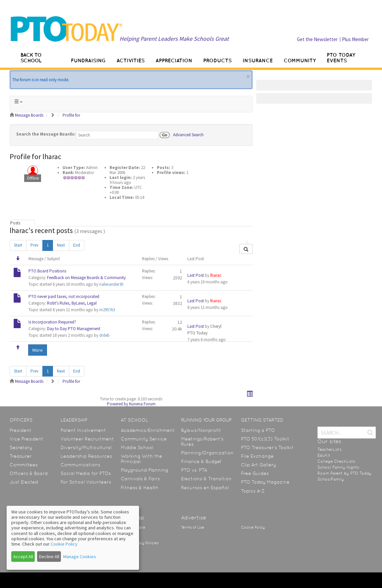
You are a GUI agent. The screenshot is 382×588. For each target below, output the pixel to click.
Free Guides (255, 473)
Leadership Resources (86, 456)
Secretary (21, 447)
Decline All (49, 557)
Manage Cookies (80, 557)
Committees (24, 465)
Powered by (118, 404)
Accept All (23, 557)
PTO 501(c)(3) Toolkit (265, 439)
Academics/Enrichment (148, 430)
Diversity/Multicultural (86, 447)
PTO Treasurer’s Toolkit (267, 447)
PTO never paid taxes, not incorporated (64, 296)
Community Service (144, 439)
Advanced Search (188, 134)
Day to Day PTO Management (74, 329)
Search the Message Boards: (46, 134)
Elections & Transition (206, 479)
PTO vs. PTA (194, 470)
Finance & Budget (201, 461)
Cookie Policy (253, 528)
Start (18, 245)
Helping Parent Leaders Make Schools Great (174, 39)
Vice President (26, 439)
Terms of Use (193, 528)
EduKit (324, 455)
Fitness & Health (140, 488)
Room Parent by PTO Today (344, 473)
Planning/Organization (207, 453)
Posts (15, 223)
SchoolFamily (331, 479)
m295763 (107, 310)
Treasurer (21, 456)
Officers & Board (29, 473)
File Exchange (257, 456)
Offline (33, 178)
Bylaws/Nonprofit (201, 430)
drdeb (104, 335)
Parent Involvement (83, 430)
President (21, 430)
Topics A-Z (253, 491)
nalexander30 (111, 284)
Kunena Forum (142, 404)
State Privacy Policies (140, 543)
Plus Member (355, 39)
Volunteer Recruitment (87, 439)
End (77, 245)
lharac (216, 275)
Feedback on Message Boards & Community (86, 278)
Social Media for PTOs (86, 473)
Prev (34, 245)
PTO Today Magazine (265, 482)
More (38, 350)
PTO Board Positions (47, 271)
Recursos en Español (205, 488)
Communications (80, 465)
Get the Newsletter (317, 39)
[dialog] (73, 538)
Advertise (194, 518)
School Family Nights (338, 467)
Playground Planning (144, 470)
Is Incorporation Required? (52, 322)
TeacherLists (330, 449)
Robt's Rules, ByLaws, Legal (72, 303)
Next (61, 245)
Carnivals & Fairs (140, 479)
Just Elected (24, 482)
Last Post (196, 275)
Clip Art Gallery (259, 465)
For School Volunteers (86, 482)
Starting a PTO (258, 430)
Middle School (137, 447)
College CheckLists (336, 461)
